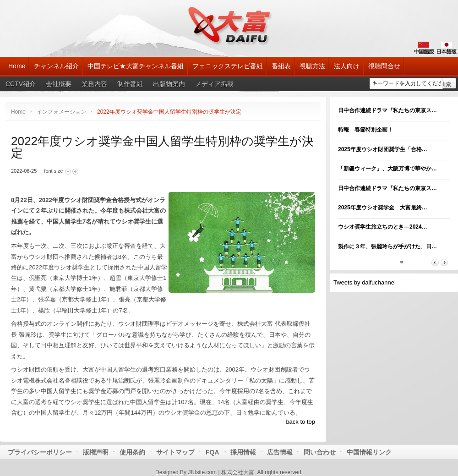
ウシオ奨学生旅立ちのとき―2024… (383, 227)
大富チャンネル (229, 25)
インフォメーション (61, 112)
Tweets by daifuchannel (365, 282)
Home (18, 112)
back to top (300, 422)
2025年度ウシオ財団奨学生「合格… (383, 149)
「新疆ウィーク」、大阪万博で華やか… (387, 169)
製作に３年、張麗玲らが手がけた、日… (387, 246)
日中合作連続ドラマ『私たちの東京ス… (387, 110)
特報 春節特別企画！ (365, 130)
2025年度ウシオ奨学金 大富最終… (383, 208)
